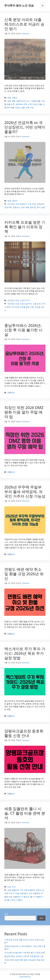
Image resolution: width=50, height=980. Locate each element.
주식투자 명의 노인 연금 (19, 5)
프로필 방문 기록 (27, 307)
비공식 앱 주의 (26, 304)
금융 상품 (11, 101)
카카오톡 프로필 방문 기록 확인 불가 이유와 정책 (25, 227)
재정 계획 (25, 207)
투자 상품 (41, 207)
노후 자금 (32, 204)
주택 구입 (30, 108)
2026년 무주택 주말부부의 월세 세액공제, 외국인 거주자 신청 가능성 (25, 492)
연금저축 (8, 207)
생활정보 (11, 392)
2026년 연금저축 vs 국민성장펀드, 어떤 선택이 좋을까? (25, 127)
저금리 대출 (20, 108)
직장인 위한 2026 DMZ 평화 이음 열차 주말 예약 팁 (24, 412)
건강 (9, 887)
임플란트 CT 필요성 (21, 897)
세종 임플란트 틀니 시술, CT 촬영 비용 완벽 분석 (25, 813)
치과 (14, 887)
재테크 (15, 201)
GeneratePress (25, 977)
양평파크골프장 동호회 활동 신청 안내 (24, 733)
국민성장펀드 (21, 204)
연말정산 (16, 207)
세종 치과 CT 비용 (12, 893)
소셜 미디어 (25, 300)
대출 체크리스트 (23, 101)
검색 (6, 914)
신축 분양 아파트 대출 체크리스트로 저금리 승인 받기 (24, 24)
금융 (9, 98)
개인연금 (11, 204)
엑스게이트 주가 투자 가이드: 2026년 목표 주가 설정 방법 (25, 653)
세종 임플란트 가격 (15, 890)
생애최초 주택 (21, 104)
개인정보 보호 (13, 300)
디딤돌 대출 (35, 101)
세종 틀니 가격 (26, 893)
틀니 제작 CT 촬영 (15, 900)
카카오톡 (15, 307)
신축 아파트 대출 (35, 104)
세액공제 (40, 204)
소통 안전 (37, 304)
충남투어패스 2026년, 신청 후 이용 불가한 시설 (23, 330)
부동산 (15, 98)
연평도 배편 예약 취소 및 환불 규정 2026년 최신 (24, 574)
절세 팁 (33, 207)
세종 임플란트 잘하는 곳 (34, 890)
